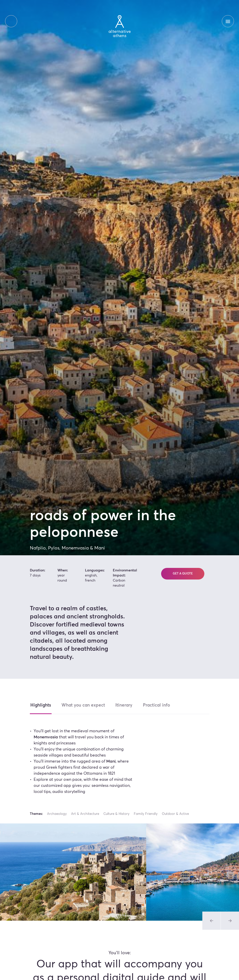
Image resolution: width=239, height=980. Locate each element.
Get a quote (183, 574)
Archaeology (57, 814)
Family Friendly (146, 814)
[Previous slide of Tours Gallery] (211, 921)
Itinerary (126, 705)
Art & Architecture (85, 814)
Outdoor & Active (175, 814)
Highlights (41, 705)
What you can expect (84, 705)
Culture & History (116, 814)
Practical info (159, 705)
